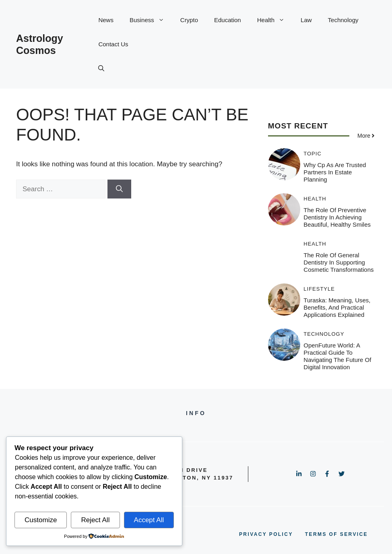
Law (306, 20)
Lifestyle (319, 289)
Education (228, 20)
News (106, 20)
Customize (41, 520)
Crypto (189, 20)
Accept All (149, 520)
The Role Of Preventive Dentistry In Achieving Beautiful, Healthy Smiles (337, 217)
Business (151, 20)
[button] (101, 68)
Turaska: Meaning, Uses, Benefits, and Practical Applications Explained (337, 307)
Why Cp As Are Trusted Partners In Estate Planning (335, 172)
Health (275, 20)
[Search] (119, 189)
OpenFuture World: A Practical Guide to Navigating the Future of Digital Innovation (337, 356)
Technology (343, 20)
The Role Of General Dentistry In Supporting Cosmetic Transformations (338, 262)
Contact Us (113, 44)
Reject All (96, 520)
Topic (313, 154)
